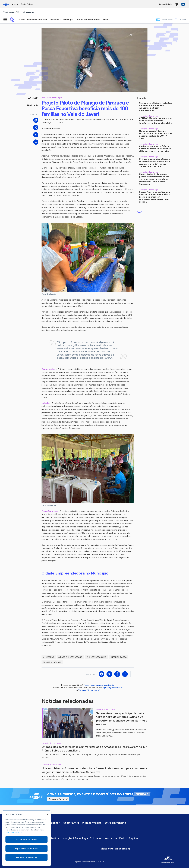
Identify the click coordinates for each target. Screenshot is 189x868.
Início (22, 19)
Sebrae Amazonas (52, 662)
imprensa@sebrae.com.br (113, 688)
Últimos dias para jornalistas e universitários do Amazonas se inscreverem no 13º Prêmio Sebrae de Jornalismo (94, 749)
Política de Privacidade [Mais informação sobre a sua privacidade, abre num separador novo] (15, 832)
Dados (123, 838)
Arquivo (133, 838)
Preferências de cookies (26, 857)
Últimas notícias (92, 823)
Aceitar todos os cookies (26, 839)
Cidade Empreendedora (70, 657)
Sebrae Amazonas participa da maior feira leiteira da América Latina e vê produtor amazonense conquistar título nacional (122, 719)
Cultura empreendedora (103, 838)
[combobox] (30, 12)
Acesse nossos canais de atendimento (99, 685)
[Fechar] (48, 814)
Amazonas (49, 657)
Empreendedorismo (96, 657)
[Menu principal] (5, 20)
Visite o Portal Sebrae (115, 849)
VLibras (183, 4)
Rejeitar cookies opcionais (26, 848)
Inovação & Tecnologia (75, 838)
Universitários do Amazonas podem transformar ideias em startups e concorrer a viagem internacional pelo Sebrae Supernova (94, 770)
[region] (26, 838)
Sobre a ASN (71, 823)
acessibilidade (166, 4)
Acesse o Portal (57, 799)
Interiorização (119, 657)
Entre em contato (115, 823)
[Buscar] (180, 20)
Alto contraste (177, 4)
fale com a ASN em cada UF (89, 690)
